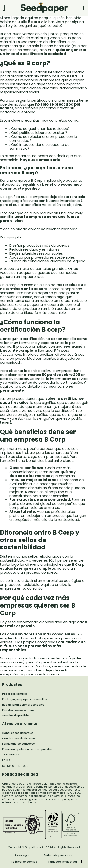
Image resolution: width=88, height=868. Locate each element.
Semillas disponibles (16, 716)
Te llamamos (11, 755)
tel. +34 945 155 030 (15, 766)
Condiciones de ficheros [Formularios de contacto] (19, 738)
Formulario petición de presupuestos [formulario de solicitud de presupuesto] (27, 749)
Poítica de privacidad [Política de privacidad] (58, 855)
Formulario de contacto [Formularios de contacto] (19, 744)
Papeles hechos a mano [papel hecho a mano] (18, 710)
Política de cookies (24, 862)
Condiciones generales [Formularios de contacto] (18, 733)
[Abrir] (4, 8)
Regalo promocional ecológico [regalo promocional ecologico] (23, 705)
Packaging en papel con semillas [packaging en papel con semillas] (25, 699)
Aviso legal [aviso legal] (22, 855)
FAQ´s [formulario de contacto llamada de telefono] (6, 760)
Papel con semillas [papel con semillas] (15, 694)
